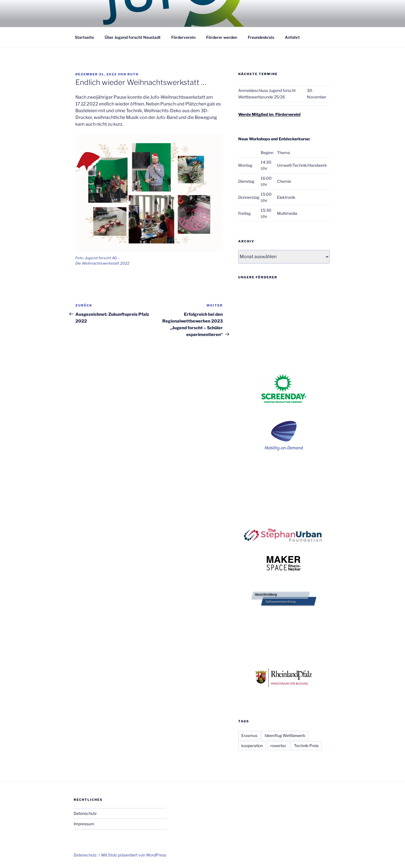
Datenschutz (85, 813)
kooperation (252, 746)
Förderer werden (222, 37)
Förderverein (183, 37)
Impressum (84, 824)
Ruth (133, 74)
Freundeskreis (261, 37)
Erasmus (249, 735)
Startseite (84, 37)
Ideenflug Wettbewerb (285, 735)
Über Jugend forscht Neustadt (133, 37)
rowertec (278, 746)
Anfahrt (292, 37)
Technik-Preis (306, 746)
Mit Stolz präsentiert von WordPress (134, 855)
